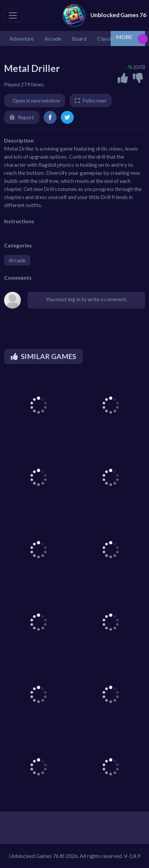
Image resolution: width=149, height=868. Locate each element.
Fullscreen (95, 100)
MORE (124, 37)
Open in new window (36, 100)
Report (26, 117)
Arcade (17, 260)
